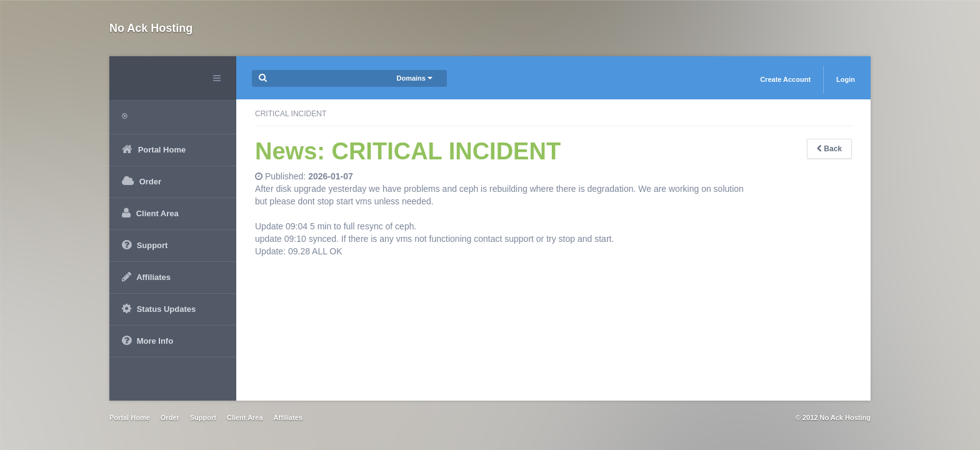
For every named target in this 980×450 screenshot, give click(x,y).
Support (203, 417)
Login (846, 79)
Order (170, 417)
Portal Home (130, 417)
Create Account (785, 79)
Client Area (245, 417)
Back (829, 149)
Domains (414, 78)
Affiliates (288, 417)
